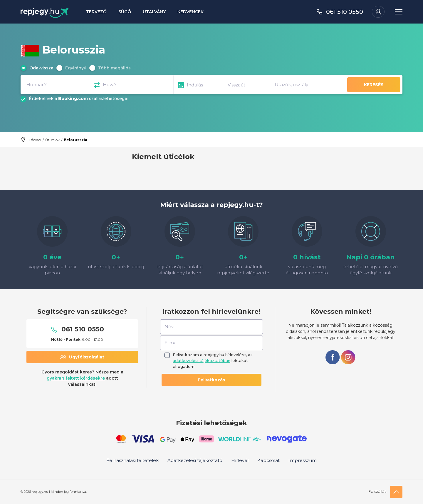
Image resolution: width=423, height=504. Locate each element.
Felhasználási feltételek (132, 460)
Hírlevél (240, 460)
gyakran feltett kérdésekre (76, 378)
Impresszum (303, 460)
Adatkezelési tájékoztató (195, 460)
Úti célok (52, 140)
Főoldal (35, 140)
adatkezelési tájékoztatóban (202, 361)
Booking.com (73, 99)
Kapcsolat (268, 460)
